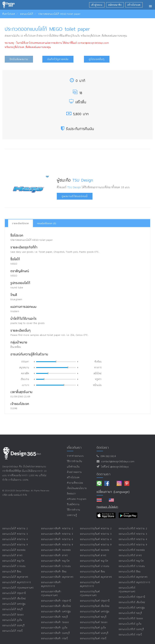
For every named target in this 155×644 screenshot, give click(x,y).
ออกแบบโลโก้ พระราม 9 (15, 545)
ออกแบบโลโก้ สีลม (12, 572)
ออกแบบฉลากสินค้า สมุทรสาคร (57, 577)
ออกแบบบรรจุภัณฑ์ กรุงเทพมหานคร (90, 594)
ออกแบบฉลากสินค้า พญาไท (55, 561)
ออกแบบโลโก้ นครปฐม (14, 604)
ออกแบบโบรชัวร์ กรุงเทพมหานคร (127, 590)
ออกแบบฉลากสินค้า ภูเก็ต (54, 628)
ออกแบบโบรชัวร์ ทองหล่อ (132, 550)
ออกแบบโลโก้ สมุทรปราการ (17, 582)
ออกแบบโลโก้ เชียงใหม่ (14, 599)
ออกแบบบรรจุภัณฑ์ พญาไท (94, 561)
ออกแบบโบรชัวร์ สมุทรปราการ (134, 582)
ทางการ (98, 367)
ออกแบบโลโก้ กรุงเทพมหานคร (18, 588)
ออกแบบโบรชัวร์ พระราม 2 (133, 529)
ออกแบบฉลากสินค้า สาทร (54, 556)
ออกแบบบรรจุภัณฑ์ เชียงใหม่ (95, 606)
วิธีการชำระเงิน (75, 461)
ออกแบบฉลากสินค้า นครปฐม (56, 612)
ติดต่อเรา (71, 494)
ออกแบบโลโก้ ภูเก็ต (12, 620)
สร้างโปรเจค (73, 478)
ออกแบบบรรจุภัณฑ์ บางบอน (95, 566)
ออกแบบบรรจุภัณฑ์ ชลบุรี (93, 617)
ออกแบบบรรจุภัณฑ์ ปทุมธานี (95, 601)
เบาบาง (25, 385)
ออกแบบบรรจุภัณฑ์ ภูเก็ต (93, 628)
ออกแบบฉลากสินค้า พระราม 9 (57, 545)
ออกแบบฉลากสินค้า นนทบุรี (55, 633)
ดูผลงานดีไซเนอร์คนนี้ (75, 196)
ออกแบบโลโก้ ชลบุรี (13, 609)
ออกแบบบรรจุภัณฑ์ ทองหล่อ (95, 550)
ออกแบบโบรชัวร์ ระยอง (131, 619)
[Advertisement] (64, 161)
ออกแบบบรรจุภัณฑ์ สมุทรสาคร (96, 577)
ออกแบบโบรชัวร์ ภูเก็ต (130, 624)
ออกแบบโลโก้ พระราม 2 (15, 529)
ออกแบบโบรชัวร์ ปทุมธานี (132, 597)
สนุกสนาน (24, 367)
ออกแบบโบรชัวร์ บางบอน (132, 566)
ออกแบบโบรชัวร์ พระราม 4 (133, 539)
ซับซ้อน (98, 362)
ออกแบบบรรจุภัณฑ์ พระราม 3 (96, 534)
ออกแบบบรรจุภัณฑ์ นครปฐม (95, 612)
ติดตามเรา (104, 474)
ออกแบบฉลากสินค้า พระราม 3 (57, 534)
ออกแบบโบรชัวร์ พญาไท (131, 561)
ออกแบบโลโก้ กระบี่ (13, 631)
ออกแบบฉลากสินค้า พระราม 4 (57, 539)
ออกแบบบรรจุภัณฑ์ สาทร (93, 556)
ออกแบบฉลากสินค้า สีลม (54, 572)
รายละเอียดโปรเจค (20, 223)
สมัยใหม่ (98, 373)
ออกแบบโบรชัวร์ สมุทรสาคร (133, 577)
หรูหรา (98, 379)
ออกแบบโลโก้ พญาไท (13, 561)
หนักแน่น (97, 385)
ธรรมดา (25, 362)
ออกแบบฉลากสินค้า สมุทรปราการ (51, 584)
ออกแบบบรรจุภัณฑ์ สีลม (93, 572)
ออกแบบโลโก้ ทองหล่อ (14, 550)
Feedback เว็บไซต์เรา (107, 507)
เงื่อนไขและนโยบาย (77, 488)
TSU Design (83, 180)
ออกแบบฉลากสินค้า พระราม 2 (57, 529)
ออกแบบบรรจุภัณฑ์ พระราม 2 (96, 529)
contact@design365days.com (117, 462)
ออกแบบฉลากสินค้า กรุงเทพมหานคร (51, 594)
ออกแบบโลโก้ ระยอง (13, 615)
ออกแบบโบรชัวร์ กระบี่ (130, 635)
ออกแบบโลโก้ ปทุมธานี (14, 593)
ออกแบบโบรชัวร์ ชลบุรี (130, 613)
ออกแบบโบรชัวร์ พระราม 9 (133, 545)
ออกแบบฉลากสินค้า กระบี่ (54, 639)
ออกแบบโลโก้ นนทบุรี (13, 626)
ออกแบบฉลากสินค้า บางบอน (56, 566)
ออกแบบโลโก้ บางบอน (14, 566)
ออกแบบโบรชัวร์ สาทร (130, 556)
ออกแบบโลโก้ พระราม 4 (15, 539)
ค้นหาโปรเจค (9, 14)
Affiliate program (77, 499)
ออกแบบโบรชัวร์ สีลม (130, 572)
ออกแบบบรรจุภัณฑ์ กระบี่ (93, 639)
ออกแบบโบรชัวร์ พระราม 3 (133, 534)
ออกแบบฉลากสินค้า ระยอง (55, 622)
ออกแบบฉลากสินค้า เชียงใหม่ (56, 606)
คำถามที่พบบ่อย (75, 483)
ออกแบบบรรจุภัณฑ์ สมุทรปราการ (90, 584)
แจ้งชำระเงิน (73, 467)
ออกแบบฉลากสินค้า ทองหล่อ (56, 550)
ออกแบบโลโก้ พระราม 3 (15, 534)
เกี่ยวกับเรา (74, 448)
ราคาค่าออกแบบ (75, 456)
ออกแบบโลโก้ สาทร (12, 556)
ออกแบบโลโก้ (27, 14)
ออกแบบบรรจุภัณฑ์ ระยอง (94, 622)
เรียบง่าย (25, 379)
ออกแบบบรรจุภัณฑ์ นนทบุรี (94, 633)
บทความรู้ (72, 515)
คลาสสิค (25, 373)
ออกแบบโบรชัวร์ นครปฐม (132, 608)
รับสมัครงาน (73, 505)
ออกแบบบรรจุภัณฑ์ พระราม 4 (96, 539)
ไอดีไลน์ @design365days (114, 467)
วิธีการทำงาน (74, 510)
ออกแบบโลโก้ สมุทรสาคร (15, 577)
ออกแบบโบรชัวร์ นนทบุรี (131, 629)
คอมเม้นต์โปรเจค (47, 223)
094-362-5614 (107, 456)
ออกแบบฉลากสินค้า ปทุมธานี (56, 601)
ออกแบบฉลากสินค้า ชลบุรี (54, 617)
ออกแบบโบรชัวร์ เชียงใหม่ (132, 602)
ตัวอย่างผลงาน (74, 472)
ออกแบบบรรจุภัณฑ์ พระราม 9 (96, 545)
